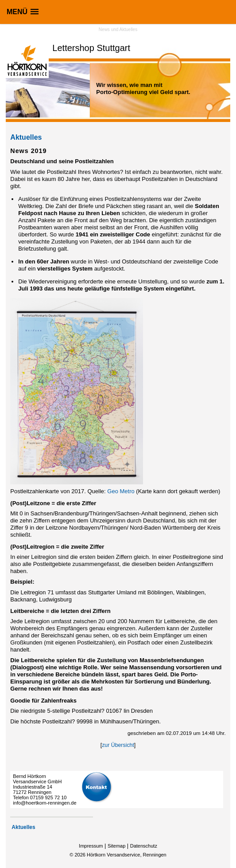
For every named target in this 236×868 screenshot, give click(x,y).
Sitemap (116, 846)
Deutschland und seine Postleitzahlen (62, 161)
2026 (80, 855)
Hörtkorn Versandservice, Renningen (127, 855)
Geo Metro (122, 491)
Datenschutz (144, 846)
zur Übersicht (118, 745)
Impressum (91, 846)
